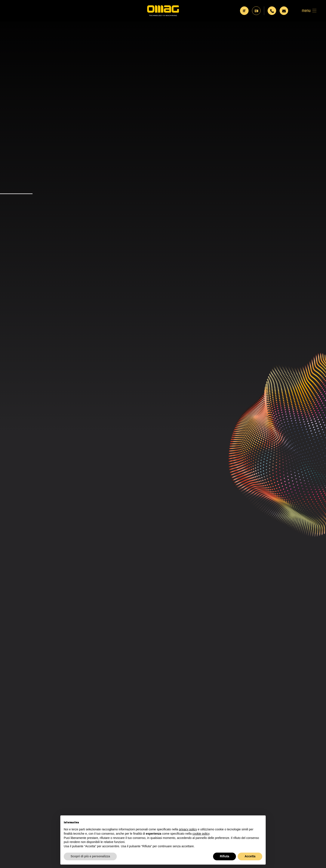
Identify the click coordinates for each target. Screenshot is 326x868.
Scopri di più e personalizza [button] (90, 856)
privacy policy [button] (188, 829)
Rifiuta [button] (225, 856)
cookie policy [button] (201, 834)
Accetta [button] (250, 856)
